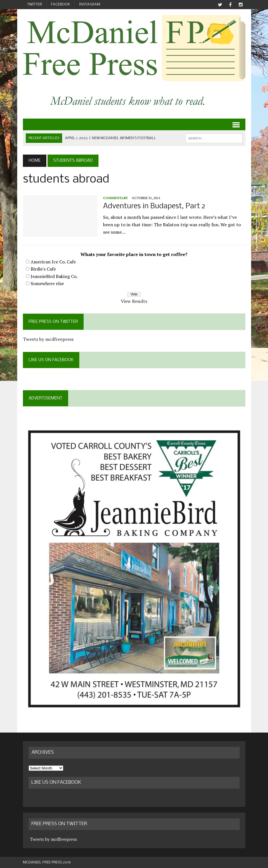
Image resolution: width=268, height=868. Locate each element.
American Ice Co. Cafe (53, 262)
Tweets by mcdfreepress (48, 339)
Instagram (90, 4)
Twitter (35, 4)
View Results (134, 301)
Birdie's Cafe (43, 269)
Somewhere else (47, 283)
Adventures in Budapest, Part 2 (154, 206)
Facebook (61, 4)
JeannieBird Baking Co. (54, 276)
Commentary (116, 198)
